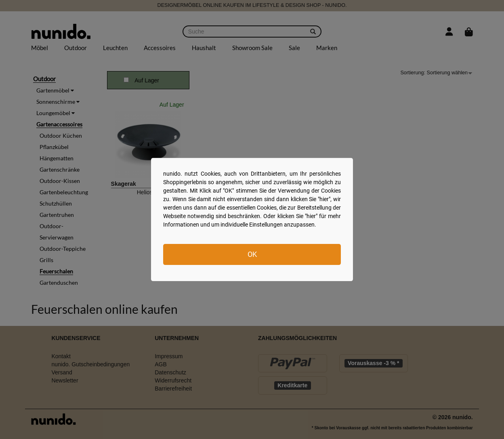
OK (252, 254)
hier (324, 199)
